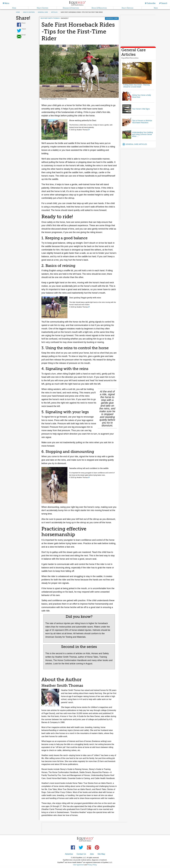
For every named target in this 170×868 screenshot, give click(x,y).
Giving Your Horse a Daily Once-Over (142, 96)
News (156, 8)
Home (14, 8)
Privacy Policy (92, 865)
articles (54, 12)
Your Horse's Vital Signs (141, 109)
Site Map (101, 854)
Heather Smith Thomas (50, 18)
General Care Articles (135, 144)
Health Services (128, 8)
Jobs (92, 854)
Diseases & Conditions (71, 8)
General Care (112, 18)
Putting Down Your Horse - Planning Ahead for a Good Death (136, 86)
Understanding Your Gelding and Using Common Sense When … (142, 134)
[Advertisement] (138, 30)
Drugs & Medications (99, 8)
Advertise (69, 854)
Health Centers (42, 8)
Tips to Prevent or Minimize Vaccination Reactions (142, 122)
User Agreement (78, 865)
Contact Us (81, 854)
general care (43, 12)
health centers (29, 12)
